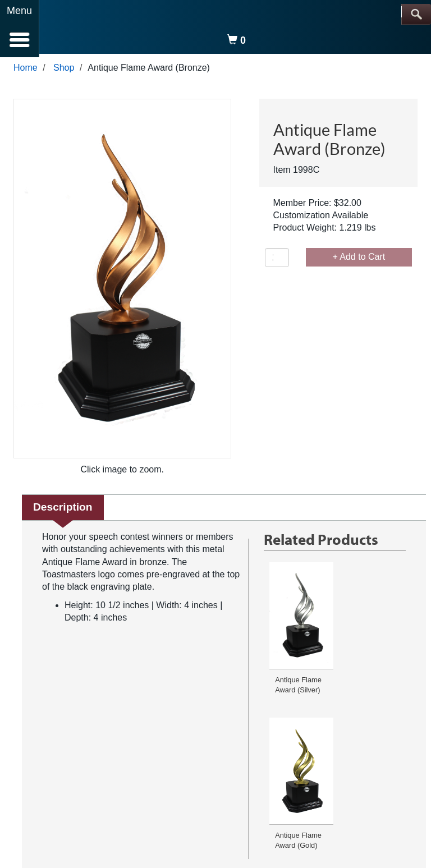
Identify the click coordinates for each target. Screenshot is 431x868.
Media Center (388, 773)
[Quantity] (277, 261)
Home (26, 71)
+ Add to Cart (359, 260)
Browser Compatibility (256, 773)
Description (63, 510)
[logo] (72, 29)
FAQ (95, 773)
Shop (64, 71)
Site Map (347, 773)
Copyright (311, 773)
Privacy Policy (130, 773)
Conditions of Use (187, 773)
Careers (99, 784)
